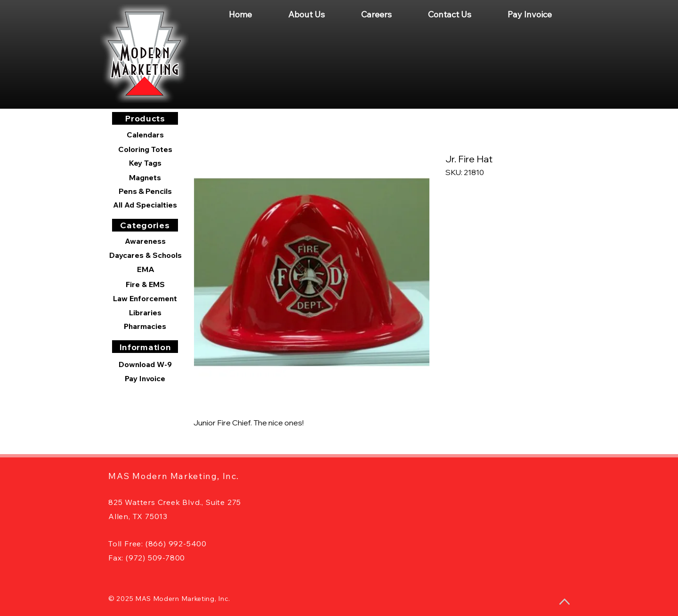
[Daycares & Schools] (145, 255)
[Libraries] (145, 312)
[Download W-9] (145, 364)
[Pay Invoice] (145, 378)
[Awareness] (145, 241)
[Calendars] (145, 135)
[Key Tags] (145, 163)
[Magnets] (145, 177)
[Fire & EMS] (145, 284)
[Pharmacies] (145, 326)
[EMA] (145, 269)
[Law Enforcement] (145, 298)
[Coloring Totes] (145, 149)
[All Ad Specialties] (145, 205)
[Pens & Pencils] (145, 191)
